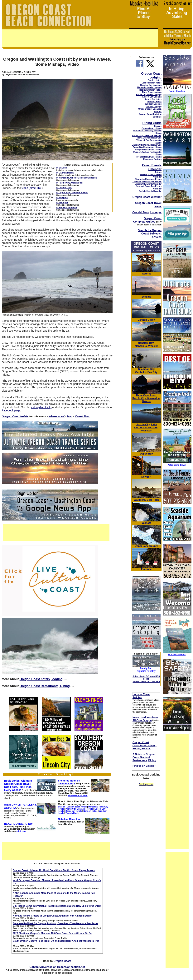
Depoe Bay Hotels (153, 99)
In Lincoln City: (64, 188)
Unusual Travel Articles (141, 696)
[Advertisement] (80, 38)
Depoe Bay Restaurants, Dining (147, 147)
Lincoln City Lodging (152, 97)
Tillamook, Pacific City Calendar (147, 182)
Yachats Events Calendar (150, 191)
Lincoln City (143, 424)
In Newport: (62, 198)
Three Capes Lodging (152, 92)
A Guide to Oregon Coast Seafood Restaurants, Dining (144, 757)
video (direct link (31, 188)
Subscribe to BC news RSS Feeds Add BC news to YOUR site (146, 679)
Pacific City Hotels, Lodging (149, 95)
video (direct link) (41, 407)
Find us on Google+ (144, 766)
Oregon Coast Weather (147, 197)
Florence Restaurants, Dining (148, 157)
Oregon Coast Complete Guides (147, 220)
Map (70, 416)
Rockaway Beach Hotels (150, 90)
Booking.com (146, 784)
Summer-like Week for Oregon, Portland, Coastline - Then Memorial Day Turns (55, 923)
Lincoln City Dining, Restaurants (147, 145)
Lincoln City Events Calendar (148, 184)
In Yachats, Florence (67, 208)
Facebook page (11, 410)
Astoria (158, 172)
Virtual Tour (82, 416)
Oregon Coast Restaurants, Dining (45, 686)
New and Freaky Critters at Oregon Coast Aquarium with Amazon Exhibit (53, 916)
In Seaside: (62, 168)
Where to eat (57, 416)
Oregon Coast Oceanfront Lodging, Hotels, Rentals (145, 745)
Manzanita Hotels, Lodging (149, 87)
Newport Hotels (154, 102)
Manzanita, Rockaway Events (148, 179)
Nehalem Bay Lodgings (151, 85)
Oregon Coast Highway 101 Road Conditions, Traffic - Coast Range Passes (54, 870)
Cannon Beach (146, 320)
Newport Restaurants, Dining (148, 150)
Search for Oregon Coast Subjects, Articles (150, 234)
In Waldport (62, 203)
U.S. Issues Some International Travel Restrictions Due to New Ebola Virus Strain (57, 906)
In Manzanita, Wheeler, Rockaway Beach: (77, 178)
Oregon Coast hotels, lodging (41, 679)
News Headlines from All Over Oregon (145, 719)
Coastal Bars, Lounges (147, 212)
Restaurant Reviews (152, 159)
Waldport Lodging (153, 104)
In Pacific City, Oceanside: (70, 183)
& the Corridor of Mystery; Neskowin (146, 427)
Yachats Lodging (154, 106)
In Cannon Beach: (65, 173)
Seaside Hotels (155, 80)
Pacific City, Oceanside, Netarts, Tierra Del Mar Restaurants (147, 137)
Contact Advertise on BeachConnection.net (57, 967)
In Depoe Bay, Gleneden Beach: (72, 193)
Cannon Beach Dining (152, 128)
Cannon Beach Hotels (152, 83)
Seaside (158, 126)
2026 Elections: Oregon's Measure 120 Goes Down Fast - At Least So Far (53, 933)
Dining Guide (152, 123)
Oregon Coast (62, 961)
